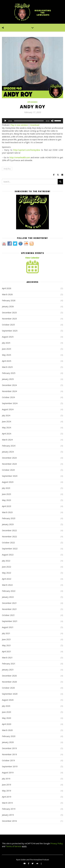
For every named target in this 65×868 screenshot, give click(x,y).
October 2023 (8, 470)
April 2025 (7, 361)
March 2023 (7, 512)
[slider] (29, 121)
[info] (41, 863)
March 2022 (7, 585)
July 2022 (6, 561)
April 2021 (7, 651)
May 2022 (6, 573)
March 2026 (7, 294)
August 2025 (8, 337)
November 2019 (9, 754)
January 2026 (8, 306)
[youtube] (25, 863)
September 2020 (10, 694)
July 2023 (6, 488)
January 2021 (8, 670)
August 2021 (8, 627)
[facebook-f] (29, 863)
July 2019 (6, 779)
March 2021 (7, 657)
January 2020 (8, 742)
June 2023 (6, 494)
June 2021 (6, 639)
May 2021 (6, 645)
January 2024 (8, 452)
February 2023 (9, 518)
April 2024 (7, 434)
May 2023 (6, 500)
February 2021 (9, 664)
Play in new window (19, 125)
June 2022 (6, 567)
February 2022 (9, 591)
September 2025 (10, 331)
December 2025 (9, 312)
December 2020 (9, 676)
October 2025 (8, 325)
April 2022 (7, 579)
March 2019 (7, 803)
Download (35, 125)
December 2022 (9, 530)
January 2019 (8, 815)
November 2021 (9, 609)
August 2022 (8, 555)
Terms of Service (13, 846)
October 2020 (8, 688)
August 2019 (8, 772)
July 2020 (6, 706)
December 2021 (9, 603)
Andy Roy (7, 169)
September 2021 (10, 621)
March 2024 (7, 440)
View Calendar (32, 258)
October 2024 (8, 397)
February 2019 (9, 809)
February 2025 (9, 373)
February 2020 (9, 736)
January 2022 (8, 597)
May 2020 (6, 718)
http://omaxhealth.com (20, 157)
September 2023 (10, 476)
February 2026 (9, 300)
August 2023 (8, 482)
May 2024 (6, 427)
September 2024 (10, 403)
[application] (32, 121)
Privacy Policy (56, 843)
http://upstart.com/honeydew (27, 150)
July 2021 (6, 633)
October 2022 (8, 542)
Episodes (33, 102)
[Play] (5, 121)
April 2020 (7, 724)
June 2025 (6, 349)
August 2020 (8, 700)
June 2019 (6, 785)
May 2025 (6, 355)
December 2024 (9, 385)
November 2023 (9, 464)
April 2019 (7, 797)
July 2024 (6, 415)
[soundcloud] (37, 863)
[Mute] (52, 121)
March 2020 (7, 730)
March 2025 (7, 367)
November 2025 (9, 319)
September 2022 (10, 549)
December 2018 (9, 821)
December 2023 (9, 458)
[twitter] (33, 863)
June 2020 (6, 712)
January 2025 (8, 379)
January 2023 (8, 524)
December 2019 (9, 748)
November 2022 (9, 536)
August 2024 (8, 409)
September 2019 (10, 766)
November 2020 (9, 682)
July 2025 (6, 343)
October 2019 (8, 760)
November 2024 (9, 391)
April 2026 (7, 288)
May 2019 (6, 791)
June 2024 (6, 421)
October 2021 (8, 615)
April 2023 (7, 506)
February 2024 (9, 446)
